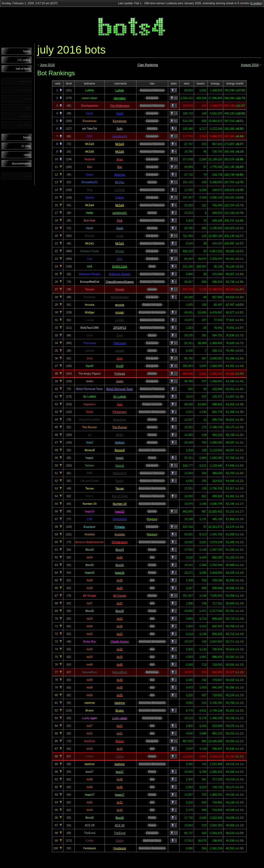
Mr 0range (120, 596)
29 (174, 197)
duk (152, 557)
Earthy (120, 481)
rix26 (120, 626)
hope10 (120, 511)
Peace (152, 458)
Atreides (152, 129)
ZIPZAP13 (120, 328)
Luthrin (120, 90)
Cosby (120, 841)
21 (174, 182)
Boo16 (120, 818)
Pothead (120, 374)
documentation (21, 163)
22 (174, 136)
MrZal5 (120, 152)
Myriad (120, 251)
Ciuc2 (120, 113)
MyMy (120, 435)
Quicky (120, 197)
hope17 (120, 795)
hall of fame (23, 69)
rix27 (120, 726)
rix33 (120, 749)
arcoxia (120, 305)
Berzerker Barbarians (152, 312)
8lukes (120, 741)
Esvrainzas (120, 121)
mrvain (120, 312)
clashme (120, 703)
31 (174, 741)
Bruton (120, 710)
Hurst (120, 228)
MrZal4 (120, 205)
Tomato (120, 289)
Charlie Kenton (120, 641)
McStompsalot (120, 297)
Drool (152, 266)
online (24, 60)
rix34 (120, 810)
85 (174, 251)
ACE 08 (120, 825)
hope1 (120, 458)
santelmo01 (120, 213)
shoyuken (120, 98)
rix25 (120, 657)
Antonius (120, 174)
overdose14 (120, 136)
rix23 (120, 619)
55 (174, 159)
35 (174, 465)
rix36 (120, 787)
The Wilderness (120, 106)
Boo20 (120, 565)
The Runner (120, 427)
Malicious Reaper (120, 274)
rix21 (120, 733)
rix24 (120, 557)
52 (174, 289)
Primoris (120, 527)
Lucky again (120, 718)
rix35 (120, 695)
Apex (120, 159)
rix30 (120, 680)
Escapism (152, 98)
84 (174, 236)
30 (174, 167)
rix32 (120, 649)
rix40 (120, 664)
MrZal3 (120, 144)
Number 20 (120, 504)
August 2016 (250, 65)
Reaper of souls (152, 305)
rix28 (120, 687)
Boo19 (120, 550)
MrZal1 (120, 243)
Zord (120, 358)
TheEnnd (120, 833)
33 (174, 833)
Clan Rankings (148, 65)
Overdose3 (120, 519)
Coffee (120, 756)
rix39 (120, 580)
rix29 (120, 588)
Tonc (120, 404)
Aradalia (120, 534)
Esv (120, 167)
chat (26, 146)
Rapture (152, 519)
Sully (120, 129)
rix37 (120, 603)
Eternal (152, 182)
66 (174, 121)
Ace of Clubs (120, 496)
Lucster (120, 320)
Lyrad (120, 236)
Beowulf (120, 450)
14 (174, 113)
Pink (120, 220)
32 (174, 511)
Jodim (120, 381)
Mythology (152, 672)
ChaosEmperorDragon (120, 282)
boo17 (120, 772)
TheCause (120, 343)
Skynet (152, 335)
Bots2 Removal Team (120, 389)
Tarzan (120, 488)
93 (174, 98)
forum (27, 137)
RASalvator (120, 412)
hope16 (120, 573)
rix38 (120, 779)
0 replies (256, 3)
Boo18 (120, 611)
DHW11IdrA (120, 266)
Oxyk (120, 335)
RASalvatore (120, 542)
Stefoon (120, 442)
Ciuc (120, 259)
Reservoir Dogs (152, 718)
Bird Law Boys (152, 841)
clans (27, 155)
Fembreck (120, 848)
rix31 (120, 802)
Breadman (120, 419)
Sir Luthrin (120, 397)
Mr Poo (120, 182)
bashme (120, 764)
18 (174, 259)
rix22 (120, 634)
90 (174, 343)
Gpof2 (120, 366)
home (27, 51)
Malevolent (120, 473)
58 (174, 527)
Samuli (120, 465)
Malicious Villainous (152, 90)
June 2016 (47, 65)
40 (174, 366)
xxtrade (120, 351)
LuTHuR (120, 190)
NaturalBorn (120, 672)
